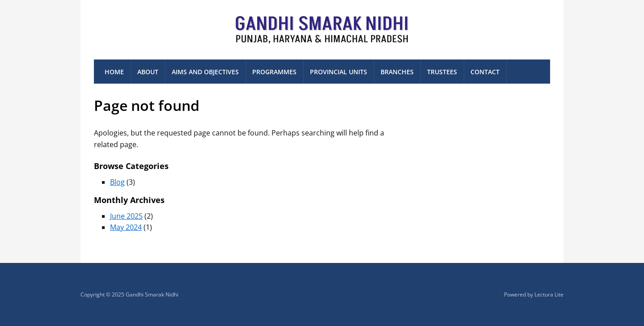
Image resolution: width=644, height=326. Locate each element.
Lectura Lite (549, 294)
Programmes (274, 72)
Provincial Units (339, 72)
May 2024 (126, 227)
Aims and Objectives (205, 72)
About (148, 72)
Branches (397, 72)
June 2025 (126, 216)
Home (114, 72)
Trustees (442, 72)
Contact (485, 72)
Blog (117, 182)
